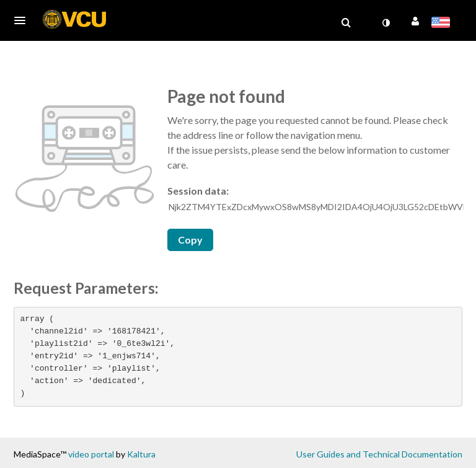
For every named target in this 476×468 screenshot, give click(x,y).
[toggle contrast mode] (386, 23)
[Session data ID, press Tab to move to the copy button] (316, 207)
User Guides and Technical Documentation (379, 454)
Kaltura (141, 454)
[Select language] (443, 24)
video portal (91, 454)
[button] (24, 20)
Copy (190, 240)
